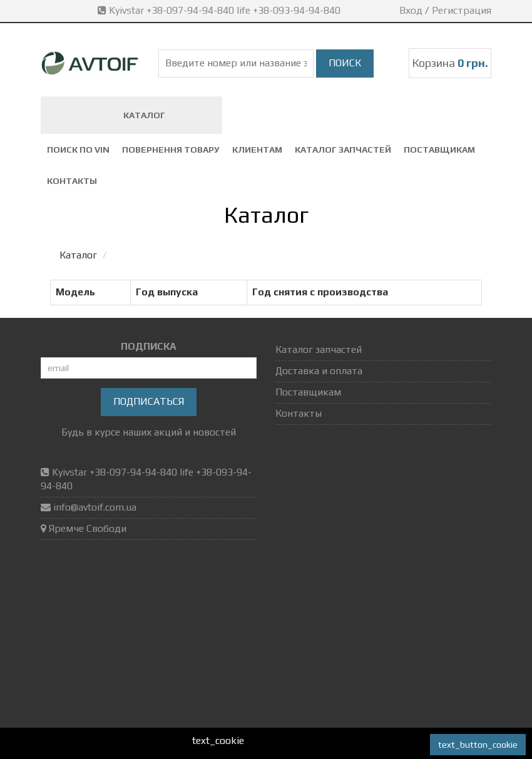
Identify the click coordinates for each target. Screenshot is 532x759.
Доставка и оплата (319, 371)
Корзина (450, 63)
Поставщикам (439, 150)
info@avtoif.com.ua (95, 507)
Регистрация (462, 10)
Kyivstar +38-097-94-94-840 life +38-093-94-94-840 (220, 10)
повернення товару (171, 150)
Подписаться (149, 401)
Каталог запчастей (343, 150)
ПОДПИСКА (149, 346)
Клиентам (257, 150)
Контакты (72, 181)
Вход (411, 10)
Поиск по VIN (78, 150)
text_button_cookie (478, 745)
